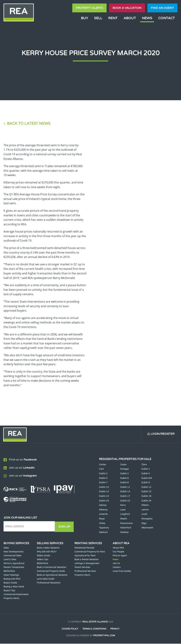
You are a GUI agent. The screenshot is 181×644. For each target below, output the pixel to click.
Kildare (145, 505)
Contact (167, 18)
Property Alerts (89, 8)
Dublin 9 (146, 483)
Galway (103, 505)
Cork (101, 469)
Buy (84, 18)
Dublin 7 (103, 483)
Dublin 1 (146, 469)
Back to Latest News (29, 124)
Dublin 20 (104, 501)
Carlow (103, 465)
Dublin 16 (104, 496)
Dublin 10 (104, 487)
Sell (98, 18)
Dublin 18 (146, 496)
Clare (144, 465)
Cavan (123, 465)
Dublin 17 (125, 496)
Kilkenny (103, 510)
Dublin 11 (125, 487)
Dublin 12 (146, 487)
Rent (113, 18)
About (130, 18)
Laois (123, 510)
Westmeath (147, 528)
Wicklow (124, 533)
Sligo (144, 523)
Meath (124, 519)
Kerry (123, 505)
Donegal (124, 469)
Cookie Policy (70, 629)
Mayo (102, 519)
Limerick (103, 514)
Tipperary (104, 528)
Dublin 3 (124, 474)
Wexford (103, 533)
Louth (144, 514)
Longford (125, 514)
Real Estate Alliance (95, 622)
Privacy (115, 629)
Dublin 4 (146, 474)
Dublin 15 (146, 492)
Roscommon (126, 523)
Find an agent (162, 8)
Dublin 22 (125, 501)
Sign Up (65, 527)
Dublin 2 (103, 474)
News (147, 18)
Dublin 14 (125, 492)
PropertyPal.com (104, 636)
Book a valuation (127, 8)
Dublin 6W (147, 479)
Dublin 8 (124, 483)
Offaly (102, 523)
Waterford (126, 528)
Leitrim (145, 510)
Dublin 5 (103, 479)
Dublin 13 (104, 492)
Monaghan (147, 519)
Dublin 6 (124, 479)
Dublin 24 (146, 501)
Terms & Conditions (94, 629)
